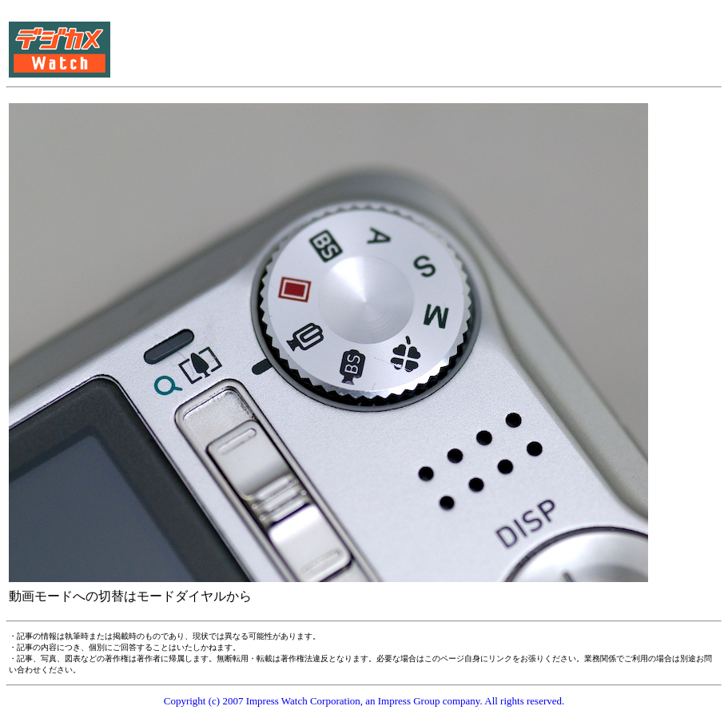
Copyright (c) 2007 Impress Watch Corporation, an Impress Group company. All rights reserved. (364, 701)
